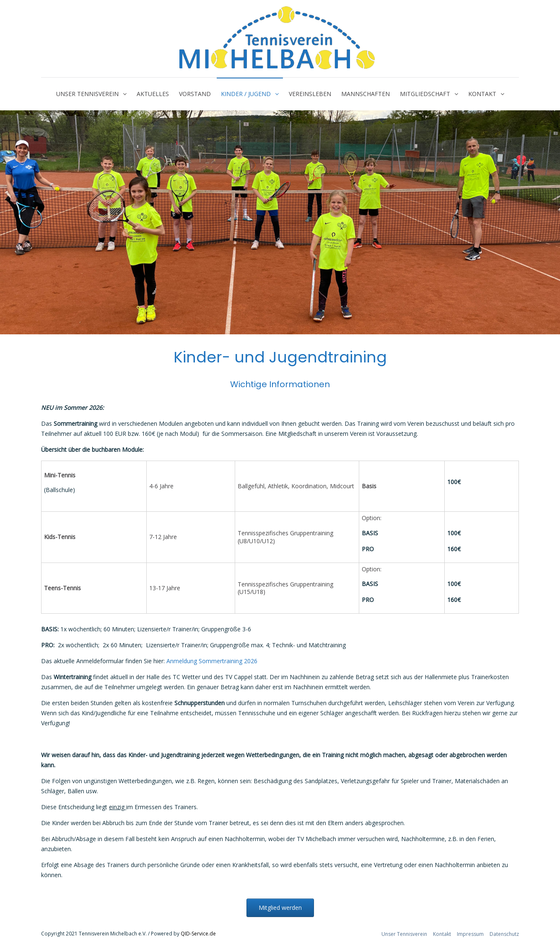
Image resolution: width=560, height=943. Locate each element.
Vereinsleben (310, 94)
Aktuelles (153, 94)
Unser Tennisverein (87, 94)
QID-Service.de (198, 934)
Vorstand (195, 94)
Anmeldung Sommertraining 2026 (212, 661)
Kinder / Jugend (246, 94)
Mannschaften (366, 94)
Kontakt (482, 94)
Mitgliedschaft (425, 94)
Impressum (470, 934)
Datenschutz (504, 934)
